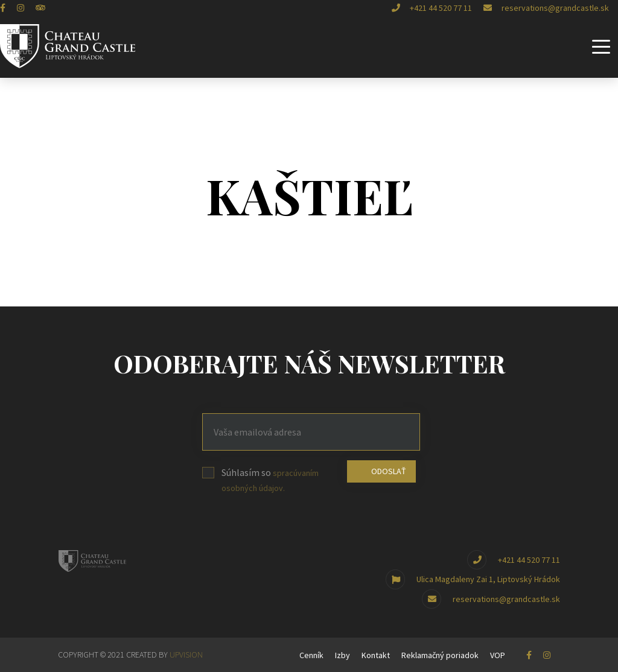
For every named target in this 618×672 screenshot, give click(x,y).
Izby (342, 655)
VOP (498, 655)
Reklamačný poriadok (440, 655)
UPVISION (186, 655)
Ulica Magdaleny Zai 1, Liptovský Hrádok (473, 579)
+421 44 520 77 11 (432, 8)
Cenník (311, 655)
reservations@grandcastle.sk (546, 8)
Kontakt (376, 655)
